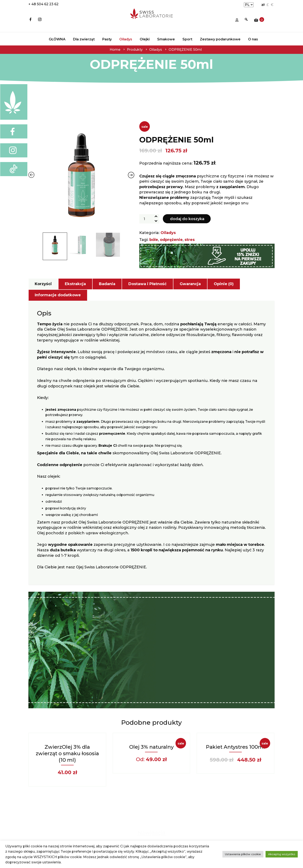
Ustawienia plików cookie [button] (243, 854)
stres (190, 240)
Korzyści (43, 284)
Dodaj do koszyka (187, 219)
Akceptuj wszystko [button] (282, 854)
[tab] (43, 284)
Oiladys (168, 233)
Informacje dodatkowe (58, 295)
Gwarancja (190, 284)
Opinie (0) (224, 284)
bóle (154, 240)
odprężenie (171, 240)
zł (263, 5)
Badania (107, 284)
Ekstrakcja (75, 284)
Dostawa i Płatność (148, 284)
